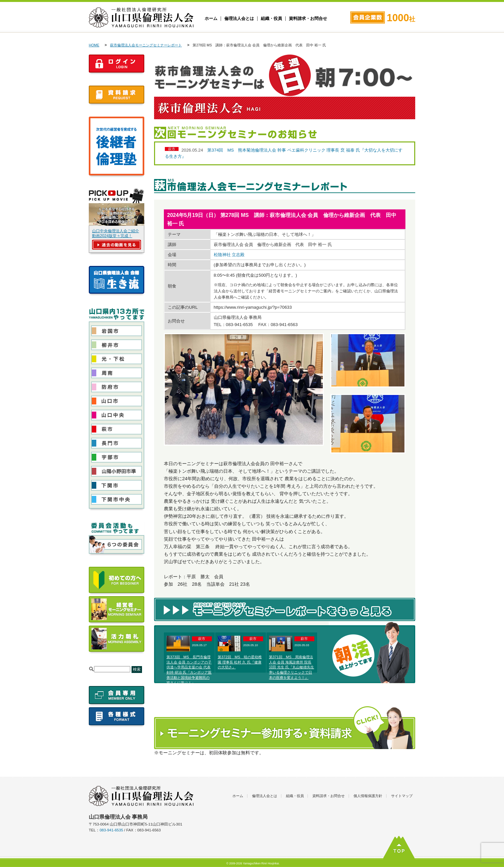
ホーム (211, 19)
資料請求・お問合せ (308, 19)
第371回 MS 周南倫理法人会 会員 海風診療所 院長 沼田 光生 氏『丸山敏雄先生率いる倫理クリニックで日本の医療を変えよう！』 (291, 667)
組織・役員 (271, 19)
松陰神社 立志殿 (229, 255)
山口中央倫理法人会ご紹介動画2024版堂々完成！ (116, 233)
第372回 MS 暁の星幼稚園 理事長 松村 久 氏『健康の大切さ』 (240, 662)
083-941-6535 (111, 830)
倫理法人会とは (239, 19)
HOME (94, 45)
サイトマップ (402, 796)
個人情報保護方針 (368, 796)
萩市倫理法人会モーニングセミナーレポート (146, 45)
